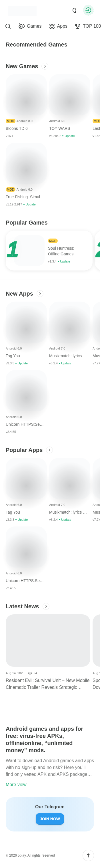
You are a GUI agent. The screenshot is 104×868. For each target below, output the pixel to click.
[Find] (8, 26)
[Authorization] (88, 10)
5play (22, 855)
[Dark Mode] (75, 10)
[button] (88, 855)
